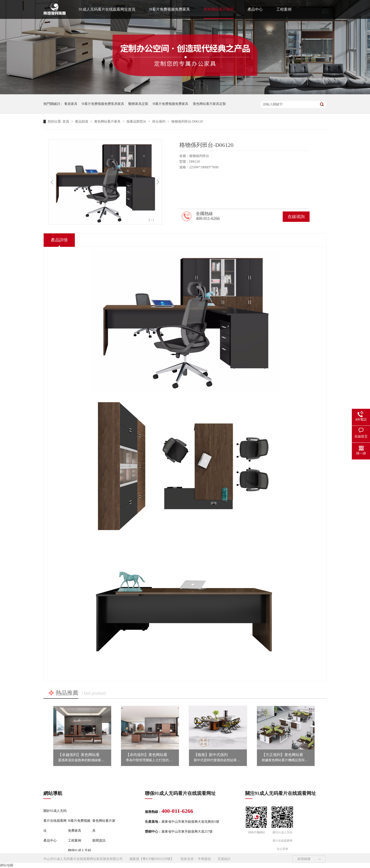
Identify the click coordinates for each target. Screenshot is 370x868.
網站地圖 (7, 865)
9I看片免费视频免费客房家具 (103, 104)
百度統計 (224, 859)
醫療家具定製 (138, 104)
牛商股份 (204, 859)
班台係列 (159, 122)
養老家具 (71, 104)
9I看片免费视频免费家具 (170, 9)
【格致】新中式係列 (211, 755)
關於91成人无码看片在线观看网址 (55, 821)
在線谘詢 (296, 217)
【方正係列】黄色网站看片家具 (288, 755)
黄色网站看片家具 (219, 9)
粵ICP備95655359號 (157, 859)
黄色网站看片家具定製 (209, 104)
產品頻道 (82, 122)
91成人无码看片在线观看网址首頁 (107, 9)
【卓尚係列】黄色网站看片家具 (152, 755)
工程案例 (284, 9)
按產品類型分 (137, 122)
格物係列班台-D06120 (187, 122)
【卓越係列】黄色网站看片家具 (84, 755)
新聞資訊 (99, 841)
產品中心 (255, 9)
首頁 (66, 122)
